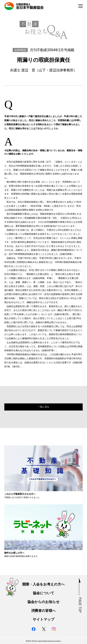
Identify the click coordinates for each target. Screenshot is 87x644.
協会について (44, 593)
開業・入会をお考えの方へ (43, 584)
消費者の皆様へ (43, 611)
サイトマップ (44, 619)
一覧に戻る (44, 407)
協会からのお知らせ (43, 602)
